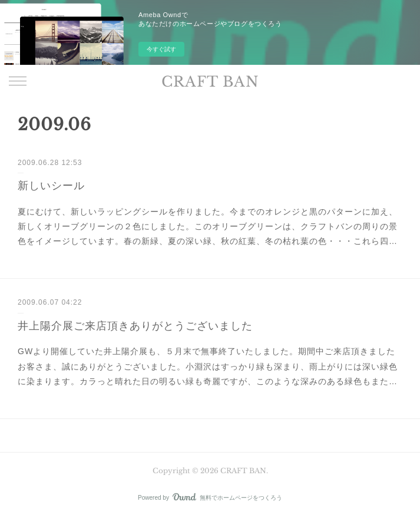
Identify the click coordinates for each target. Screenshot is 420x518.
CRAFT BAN (210, 82)
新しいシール (51, 186)
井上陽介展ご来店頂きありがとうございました (135, 326)
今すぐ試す (161, 49)
